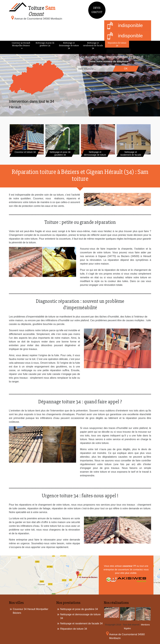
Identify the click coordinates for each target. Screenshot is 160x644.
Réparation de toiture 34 (117, 44)
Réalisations (118, 51)
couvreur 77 (129, 566)
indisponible (125, 26)
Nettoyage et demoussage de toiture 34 (69, 45)
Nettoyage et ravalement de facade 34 (93, 45)
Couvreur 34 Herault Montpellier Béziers (21, 44)
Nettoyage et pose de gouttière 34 (45, 44)
